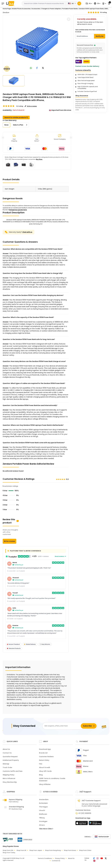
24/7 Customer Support (91, 801)
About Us (6, 749)
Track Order (7, 767)
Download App (45, 749)
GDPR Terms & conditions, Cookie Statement (52, 780)
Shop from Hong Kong (53, 850)
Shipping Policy (8, 775)
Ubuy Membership (10, 782)
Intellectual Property (11, 760)
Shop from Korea (70, 850)
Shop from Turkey (9, 853)
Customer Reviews (46, 757)
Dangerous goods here (18, 210)
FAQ (41, 764)
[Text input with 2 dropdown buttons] (44, 4)
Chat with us (27, 232)
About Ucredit (45, 767)
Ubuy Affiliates (45, 784)
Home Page (7, 9)
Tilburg (42, 818)
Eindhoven (43, 814)
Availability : (8, 110)
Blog (41, 775)
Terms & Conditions (45, 858)
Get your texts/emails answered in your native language (94, 805)
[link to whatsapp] (31, 68)
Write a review (9, 541)
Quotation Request (10, 757)
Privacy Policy (60, 858)
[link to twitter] (43, 68)
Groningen (43, 821)
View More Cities (46, 829)
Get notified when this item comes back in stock (90, 31)
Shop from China (85, 850)
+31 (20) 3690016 (85, 813)
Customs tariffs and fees (13, 771)
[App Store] (82, 824)
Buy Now (39, 159)
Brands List (43, 753)
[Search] (79, 3)
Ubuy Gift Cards (45, 771)
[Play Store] (95, 824)
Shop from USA (8, 850)
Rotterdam (43, 803)
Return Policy (44, 760)
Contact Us (7, 753)
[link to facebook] (37, 68)
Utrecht (42, 810)
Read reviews (60, 556)
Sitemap (6, 764)
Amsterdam (44, 799)
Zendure (6, 12)
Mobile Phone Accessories (21, 9)
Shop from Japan (36, 850)
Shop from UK (21, 850)
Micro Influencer (9, 778)
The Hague (43, 807)
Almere (42, 825)
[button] (89, 3)
